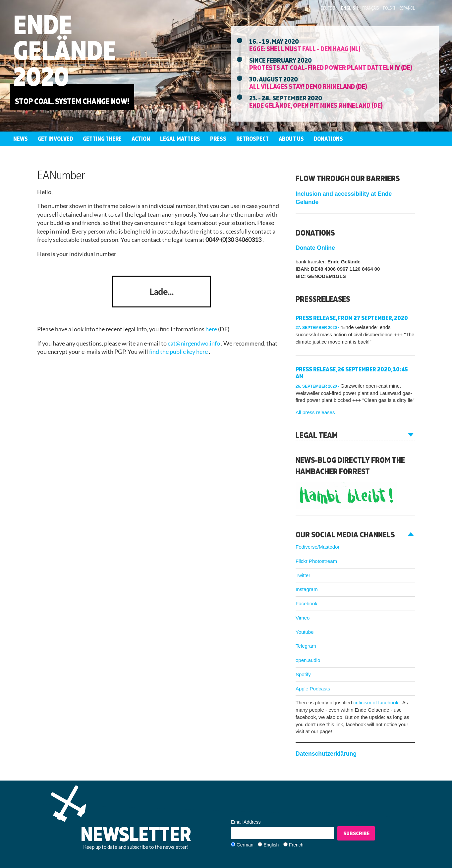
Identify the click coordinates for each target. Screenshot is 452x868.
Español (407, 8)
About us (291, 139)
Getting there (102, 139)
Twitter (303, 575)
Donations (328, 139)
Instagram (307, 589)
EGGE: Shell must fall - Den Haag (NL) (305, 48)
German (245, 845)
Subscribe (356, 833)
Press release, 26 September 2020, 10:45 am (352, 373)
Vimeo (303, 618)
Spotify (303, 674)
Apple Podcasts (313, 689)
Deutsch (329, 8)
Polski (389, 8)
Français (370, 8)
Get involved (55, 139)
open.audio (308, 660)
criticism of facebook (376, 703)
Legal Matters (180, 139)
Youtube (305, 632)
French (296, 845)
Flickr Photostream (316, 561)
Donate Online (315, 248)
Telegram (306, 646)
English (349, 8)
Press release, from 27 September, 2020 (352, 318)
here (212, 329)
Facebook (307, 603)
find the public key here (179, 352)
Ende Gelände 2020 (65, 50)
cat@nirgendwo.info (194, 343)
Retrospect (253, 139)
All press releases (315, 412)
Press (218, 139)
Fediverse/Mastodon (318, 547)
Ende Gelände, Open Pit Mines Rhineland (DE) (316, 105)
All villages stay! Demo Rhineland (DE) (308, 86)
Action (141, 139)
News (21, 139)
